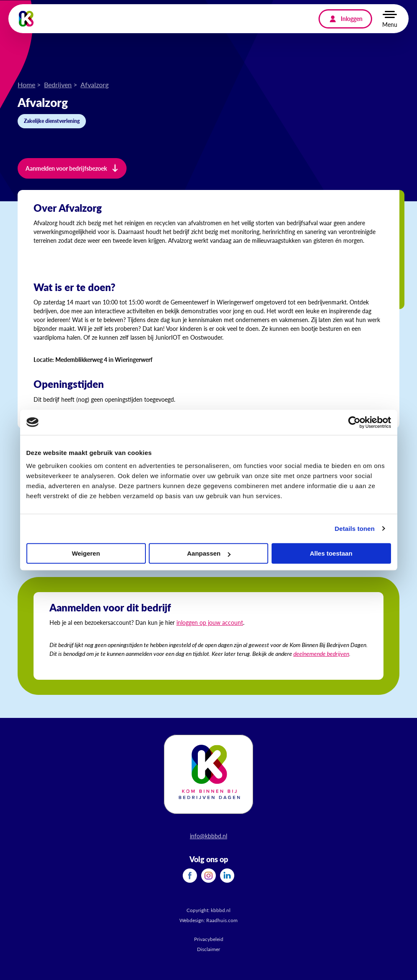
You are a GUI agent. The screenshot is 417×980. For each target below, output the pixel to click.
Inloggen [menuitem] (352, 18)
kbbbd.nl (221, 910)
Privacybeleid (209, 939)
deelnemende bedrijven (321, 653)
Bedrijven (58, 84)
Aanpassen (209, 553)
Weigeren (86, 553)
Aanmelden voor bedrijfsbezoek (66, 168)
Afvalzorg (95, 84)
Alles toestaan (331, 553)
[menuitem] (190, 876)
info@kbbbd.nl (208, 836)
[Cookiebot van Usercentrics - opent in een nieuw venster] (354, 422)
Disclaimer (208, 949)
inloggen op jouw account (210, 622)
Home (26, 84)
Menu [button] (390, 24)
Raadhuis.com (222, 920)
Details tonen (355, 529)
